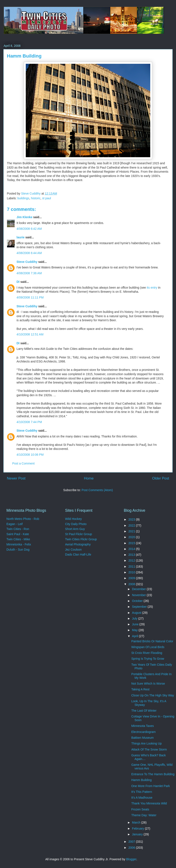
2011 (132, 566)
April (135, 636)
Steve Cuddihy (27, 262)
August (137, 613)
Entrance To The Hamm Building (153, 774)
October (138, 601)
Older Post (161, 478)
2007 (132, 842)
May (135, 630)
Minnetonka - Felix (19, 544)
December (139, 589)
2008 (132, 584)
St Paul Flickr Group (78, 534)
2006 (132, 848)
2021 (132, 531)
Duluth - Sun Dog (18, 550)
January (138, 834)
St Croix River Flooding (147, 653)
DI (18, 282)
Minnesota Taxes (143, 726)
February (138, 828)
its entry (152, 288)
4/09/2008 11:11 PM (30, 297)
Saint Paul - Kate (18, 534)
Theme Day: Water (144, 815)
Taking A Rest (140, 689)
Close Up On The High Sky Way (153, 695)
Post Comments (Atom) (97, 490)
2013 (132, 555)
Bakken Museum (143, 738)
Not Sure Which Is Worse (148, 684)
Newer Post (16, 478)
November (139, 595)
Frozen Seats (140, 809)
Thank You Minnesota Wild (149, 803)
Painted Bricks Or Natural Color (152, 641)
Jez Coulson (73, 550)
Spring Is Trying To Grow (148, 659)
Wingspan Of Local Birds (148, 647)
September (140, 607)
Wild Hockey (73, 519)
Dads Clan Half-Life (78, 554)
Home (89, 478)
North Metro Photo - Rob (23, 519)
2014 (132, 549)
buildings (23, 198)
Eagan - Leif (15, 524)
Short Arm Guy (75, 529)
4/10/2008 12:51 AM (30, 334)
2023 (132, 519)
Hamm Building (142, 780)
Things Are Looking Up (147, 743)
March (137, 822)
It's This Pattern (142, 792)
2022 (132, 525)
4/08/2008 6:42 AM (29, 229)
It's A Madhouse (142, 798)
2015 (132, 543)
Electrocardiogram (144, 732)
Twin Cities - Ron (18, 529)
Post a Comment (23, 463)
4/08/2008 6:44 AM (29, 253)
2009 (132, 578)
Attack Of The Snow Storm (149, 749)
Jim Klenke (24, 217)
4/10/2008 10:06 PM (30, 455)
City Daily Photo (76, 524)
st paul (46, 198)
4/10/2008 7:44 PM (29, 422)
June (136, 624)
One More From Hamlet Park (151, 786)
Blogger (131, 859)
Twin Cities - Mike (18, 539)
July (135, 618)
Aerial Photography (78, 544)
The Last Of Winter (144, 711)
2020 (132, 537)
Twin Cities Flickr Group (81, 539)
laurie (20, 237)
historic (36, 198)
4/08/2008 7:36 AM (29, 273)
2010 (132, 572)
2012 (132, 560)
